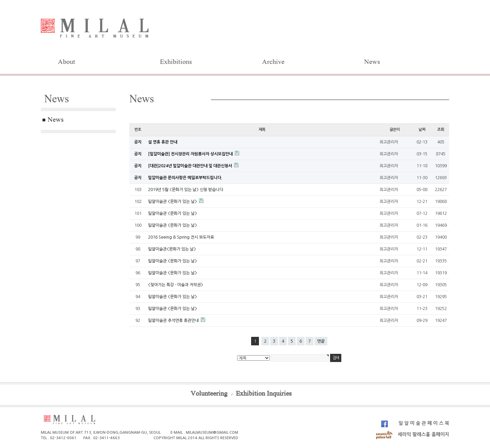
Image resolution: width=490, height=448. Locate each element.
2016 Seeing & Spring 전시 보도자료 (181, 237)
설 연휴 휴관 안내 (163, 142)
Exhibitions (176, 63)
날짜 (422, 130)
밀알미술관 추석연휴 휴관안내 (174, 321)
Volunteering (209, 394)
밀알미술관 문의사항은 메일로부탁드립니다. (185, 178)
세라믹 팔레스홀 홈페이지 (412, 434)
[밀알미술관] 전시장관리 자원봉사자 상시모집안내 (191, 154)
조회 (441, 130)
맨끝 (321, 341)
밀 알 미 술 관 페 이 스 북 (415, 423)
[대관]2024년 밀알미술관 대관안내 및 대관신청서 (191, 166)
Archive (273, 63)
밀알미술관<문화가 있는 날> (172, 249)
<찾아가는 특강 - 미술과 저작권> (176, 285)
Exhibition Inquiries (264, 394)
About (67, 63)
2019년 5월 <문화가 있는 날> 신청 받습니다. (186, 190)
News (372, 63)
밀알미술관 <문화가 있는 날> (173, 202)
